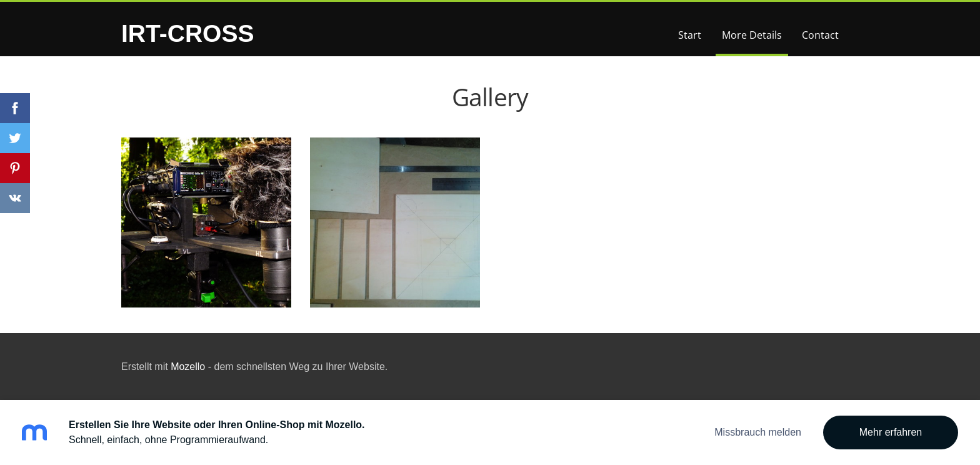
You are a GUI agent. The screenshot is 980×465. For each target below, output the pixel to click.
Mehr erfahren (891, 432)
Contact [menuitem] (820, 35)
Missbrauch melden (758, 432)
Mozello (188, 367)
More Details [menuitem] (752, 35)
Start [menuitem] (690, 35)
